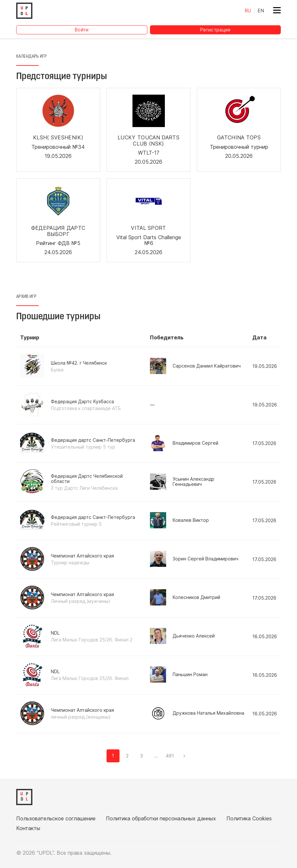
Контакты (28, 828)
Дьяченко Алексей (182, 636)
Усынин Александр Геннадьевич (182, 482)
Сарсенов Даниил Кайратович (195, 366)
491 (170, 756)
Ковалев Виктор (179, 520)
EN (261, 11)
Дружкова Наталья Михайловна (197, 713)
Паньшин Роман (179, 674)
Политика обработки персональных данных (161, 818)
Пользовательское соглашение (56, 818)
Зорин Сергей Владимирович (194, 559)
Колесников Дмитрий (185, 597)
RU (248, 11)
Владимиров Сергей (184, 443)
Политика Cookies (249, 818)
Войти (82, 30)
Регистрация (215, 30)
